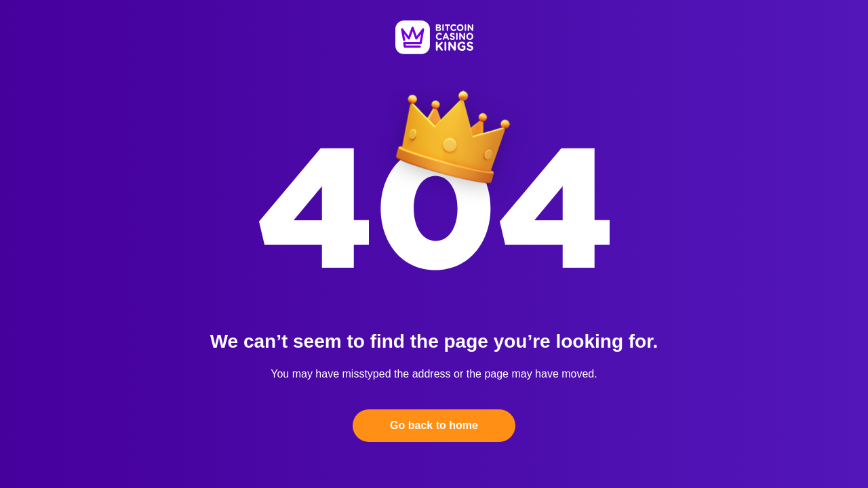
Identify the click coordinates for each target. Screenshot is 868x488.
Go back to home (434, 425)
